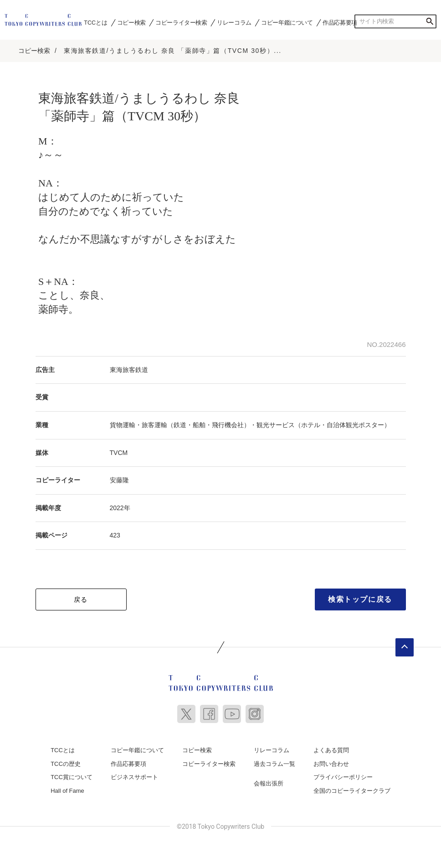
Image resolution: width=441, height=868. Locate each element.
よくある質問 (331, 750)
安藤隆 (119, 480)
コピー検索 (131, 22)
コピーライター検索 (181, 22)
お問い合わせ (331, 764)
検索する (430, 21)
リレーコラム (234, 22)
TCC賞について (72, 777)
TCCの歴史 (66, 764)
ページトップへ (405, 647)
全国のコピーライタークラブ (352, 791)
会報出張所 (269, 783)
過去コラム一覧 (274, 764)
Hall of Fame (67, 791)
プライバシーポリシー (343, 777)
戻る (81, 599)
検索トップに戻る (360, 599)
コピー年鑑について (287, 22)
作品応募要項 (340, 22)
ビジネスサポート (134, 777)
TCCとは (95, 22)
